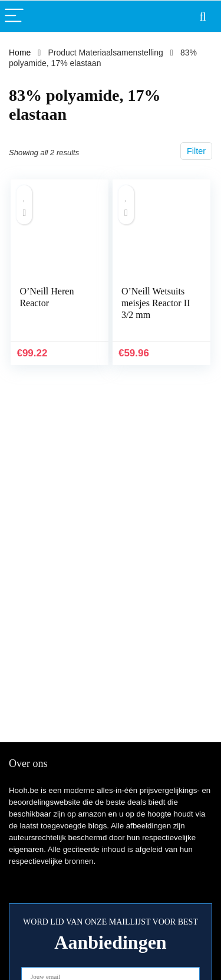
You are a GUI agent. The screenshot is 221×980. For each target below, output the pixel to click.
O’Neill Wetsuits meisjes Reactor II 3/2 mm (156, 303)
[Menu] (14, 16)
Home (20, 53)
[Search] (203, 16)
